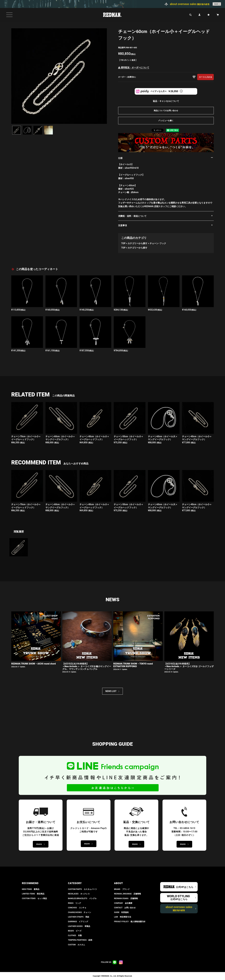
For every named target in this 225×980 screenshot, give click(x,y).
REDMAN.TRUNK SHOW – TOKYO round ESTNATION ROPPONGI (133, 665)
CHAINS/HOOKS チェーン (80, 912)
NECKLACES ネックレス (79, 894)
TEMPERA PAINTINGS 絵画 (80, 940)
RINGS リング (74, 903)
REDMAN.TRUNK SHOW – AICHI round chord (33, 664)
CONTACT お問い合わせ (125, 908)
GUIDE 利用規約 (121, 912)
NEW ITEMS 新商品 (31, 889)
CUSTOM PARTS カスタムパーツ (82, 889)
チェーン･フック (158, 243)
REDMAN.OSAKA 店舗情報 (126, 898)
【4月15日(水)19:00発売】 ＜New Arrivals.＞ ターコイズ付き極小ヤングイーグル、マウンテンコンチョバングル (87, 666)
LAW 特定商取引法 (123, 917)
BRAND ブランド (122, 889)
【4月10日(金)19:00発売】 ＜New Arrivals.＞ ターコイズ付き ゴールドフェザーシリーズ (189, 666)
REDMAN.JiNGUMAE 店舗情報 (127, 894)
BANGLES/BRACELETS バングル (82, 898)
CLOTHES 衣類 (75, 935)
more (216, 4)
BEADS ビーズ (75, 931)
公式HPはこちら (185, 887)
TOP (123, 243)
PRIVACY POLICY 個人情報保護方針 (130, 922)
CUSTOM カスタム (76, 945)
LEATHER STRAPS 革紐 (79, 917)
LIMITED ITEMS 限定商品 (33, 894)
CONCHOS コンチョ (77, 908)
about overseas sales (179, 908)
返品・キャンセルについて (166, 101)
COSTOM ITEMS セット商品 (34, 898)
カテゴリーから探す (137, 243)
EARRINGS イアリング (78, 922)
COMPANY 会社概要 (123, 903)
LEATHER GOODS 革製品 (79, 926)
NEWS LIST (111, 691)
